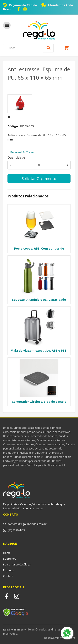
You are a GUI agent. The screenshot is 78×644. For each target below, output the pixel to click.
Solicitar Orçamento (39, 179)
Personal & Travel (22, 152)
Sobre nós (10, 559)
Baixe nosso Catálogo (17, 564)
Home (7, 553)
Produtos (9, 570)
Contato (8, 576)
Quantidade (16, 157)
